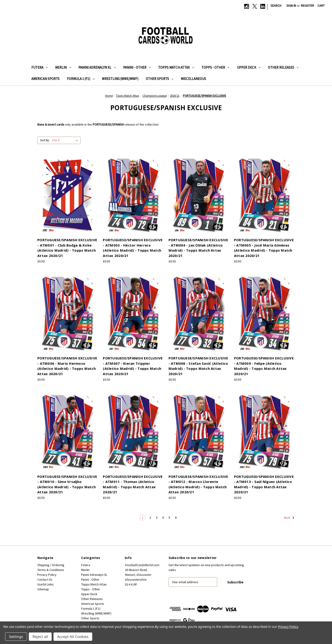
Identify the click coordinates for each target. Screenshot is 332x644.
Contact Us (45, 579)
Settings (16, 637)
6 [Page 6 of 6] (176, 518)
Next (289, 518)
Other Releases (283, 67)
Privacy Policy (47, 575)
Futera (40, 67)
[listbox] (66, 140)
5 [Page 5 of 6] (169, 518)
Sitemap (43, 589)
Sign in (291, 6)
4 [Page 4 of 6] (163, 518)
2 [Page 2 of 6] (150, 518)
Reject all (40, 637)
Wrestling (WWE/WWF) (120, 79)
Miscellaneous (193, 79)
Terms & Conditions (51, 570)
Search (276, 6)
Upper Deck (249, 67)
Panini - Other (137, 67)
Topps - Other (215, 67)
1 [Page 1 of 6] (143, 518)
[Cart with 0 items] (321, 6)
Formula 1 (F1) (81, 79)
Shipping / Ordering (51, 565)
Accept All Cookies (73, 637)
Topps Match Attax (176, 67)
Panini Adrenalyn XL (97, 67)
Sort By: (45, 140)
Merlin (63, 67)
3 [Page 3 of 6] (157, 518)
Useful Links (46, 584)
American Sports (45, 79)
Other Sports (160, 79)
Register (307, 6)
